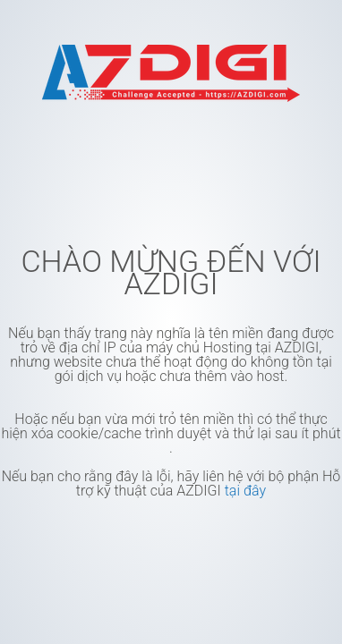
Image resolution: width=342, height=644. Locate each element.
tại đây (245, 491)
